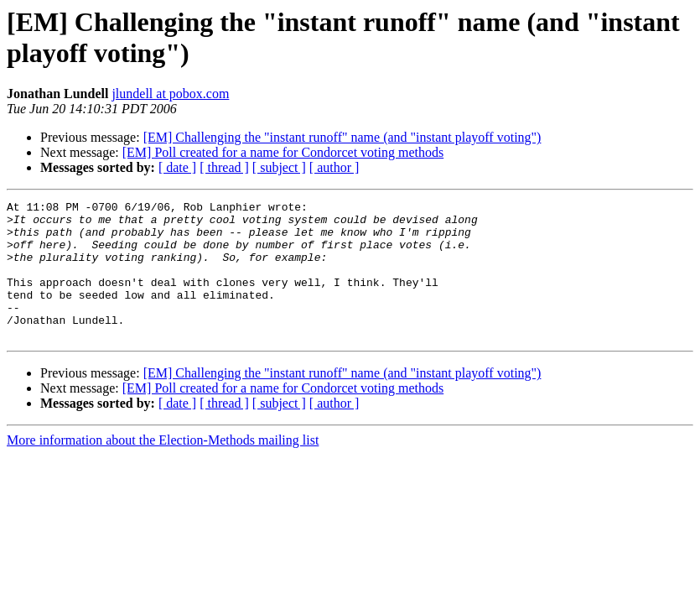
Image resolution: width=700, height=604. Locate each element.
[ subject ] (279, 167)
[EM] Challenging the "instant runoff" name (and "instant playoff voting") (342, 137)
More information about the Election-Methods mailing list (163, 468)
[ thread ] (224, 167)
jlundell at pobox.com (170, 94)
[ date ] (177, 167)
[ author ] (334, 167)
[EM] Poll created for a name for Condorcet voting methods (283, 152)
